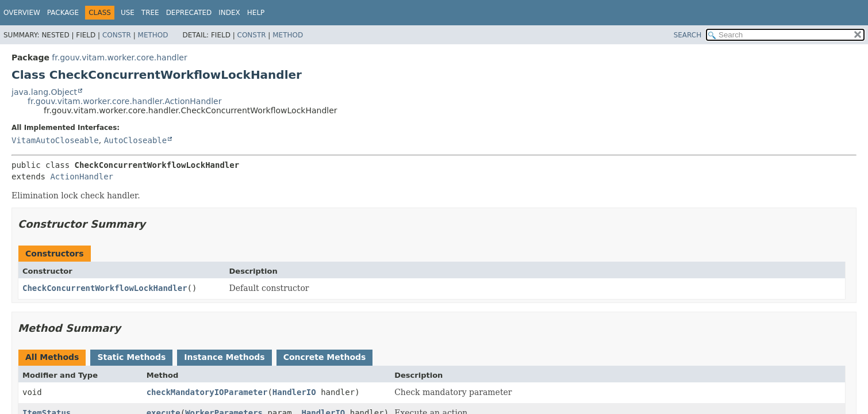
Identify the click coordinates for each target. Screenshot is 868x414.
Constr (117, 35)
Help (256, 13)
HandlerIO (294, 392)
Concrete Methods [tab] (325, 357)
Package (63, 13)
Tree (150, 13)
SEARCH (688, 35)
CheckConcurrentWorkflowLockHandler (105, 288)
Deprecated (189, 13)
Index (229, 13)
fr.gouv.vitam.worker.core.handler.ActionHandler (124, 101)
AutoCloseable (136, 140)
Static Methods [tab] (131, 357)
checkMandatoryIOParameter (207, 392)
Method (153, 35)
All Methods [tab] (52, 357)
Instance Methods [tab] (224, 357)
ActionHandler (82, 177)
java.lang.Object (44, 92)
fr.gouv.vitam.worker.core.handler (119, 57)
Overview (22, 13)
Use (128, 13)
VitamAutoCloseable (55, 140)
